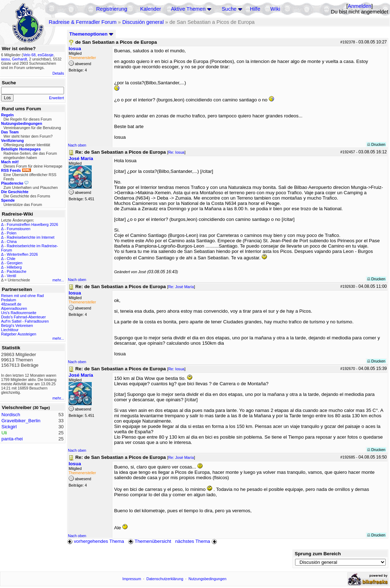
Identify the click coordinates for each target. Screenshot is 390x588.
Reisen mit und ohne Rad (22, 296)
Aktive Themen (188, 9)
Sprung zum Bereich (318, 554)
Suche (229, 9)
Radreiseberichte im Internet (31, 237)
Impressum (132, 579)
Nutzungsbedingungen (207, 579)
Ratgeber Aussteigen (19, 334)
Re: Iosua (176, 152)
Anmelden (359, 6)
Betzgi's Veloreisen (17, 325)
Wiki (276, 9)
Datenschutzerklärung (165, 579)
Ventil (11, 276)
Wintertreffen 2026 (22, 254)
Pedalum (9, 300)
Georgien (15, 263)
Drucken (376, 144)
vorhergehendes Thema (96, 541)
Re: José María (181, 287)
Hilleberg (14, 267)
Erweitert (57, 98)
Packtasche (17, 271)
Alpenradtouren (14, 308)
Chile (11, 259)
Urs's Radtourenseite (19, 313)
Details (58, 73)
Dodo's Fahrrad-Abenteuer (23, 317)
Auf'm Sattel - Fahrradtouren (25, 321)
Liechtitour (10, 330)
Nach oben (77, 145)
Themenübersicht (149, 541)
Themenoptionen (91, 34)
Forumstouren (18, 229)
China (12, 242)
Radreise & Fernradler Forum (83, 22)
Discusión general (143, 22)
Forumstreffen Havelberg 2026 (32, 224)
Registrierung (111, 9)
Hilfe (255, 9)
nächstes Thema (197, 541)
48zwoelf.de (11, 304)
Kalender (151, 9)
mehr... (58, 280)
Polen (12, 233)
